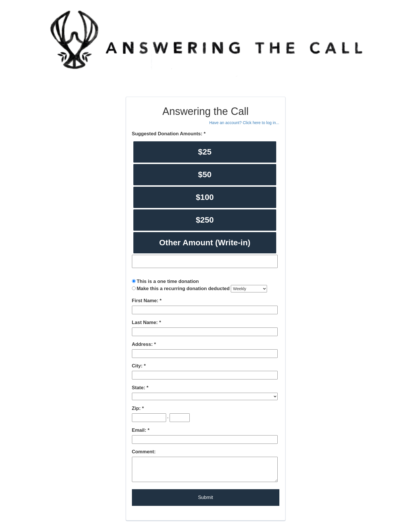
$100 (205, 197)
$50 (205, 175)
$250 (205, 220)
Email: (140, 430)
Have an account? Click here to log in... (244, 123)
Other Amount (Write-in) (205, 243)
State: (139, 388)
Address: (143, 344)
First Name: (146, 301)
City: (138, 366)
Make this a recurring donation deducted (183, 289)
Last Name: (146, 322)
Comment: (144, 452)
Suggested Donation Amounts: (168, 134)
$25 (205, 152)
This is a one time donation (168, 281)
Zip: (137, 408)
